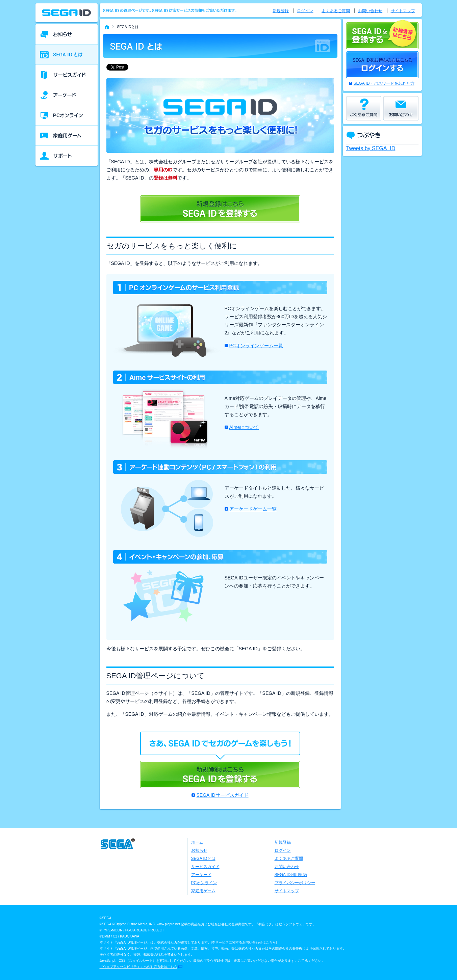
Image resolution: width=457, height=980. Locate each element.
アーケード (201, 875)
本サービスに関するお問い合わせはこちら (244, 942)
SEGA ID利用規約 (291, 875)
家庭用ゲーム (203, 891)
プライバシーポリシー (295, 883)
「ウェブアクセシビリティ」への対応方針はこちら (138, 967)
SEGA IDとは (203, 859)
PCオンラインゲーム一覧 (256, 346)
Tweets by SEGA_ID (371, 148)
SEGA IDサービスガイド (222, 795)
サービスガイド (205, 867)
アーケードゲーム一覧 (253, 509)
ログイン (305, 11)
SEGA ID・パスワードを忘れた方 (384, 83)
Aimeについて (244, 427)
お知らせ (199, 850)
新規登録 (281, 11)
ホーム (197, 842)
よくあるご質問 (336, 11)
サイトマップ (403, 11)
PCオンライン (204, 883)
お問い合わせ (370, 11)
